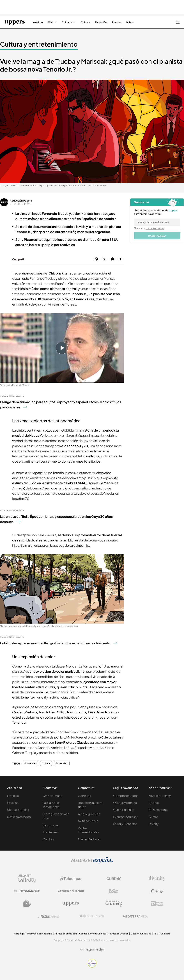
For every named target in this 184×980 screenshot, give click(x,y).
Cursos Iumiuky (124, 810)
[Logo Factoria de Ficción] (70, 891)
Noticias (13, 796)
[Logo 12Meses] (157, 904)
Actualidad (30, 763)
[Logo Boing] (114, 891)
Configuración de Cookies (93, 934)
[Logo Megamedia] (94, 950)
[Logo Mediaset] (92, 862)
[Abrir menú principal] (178, 22)
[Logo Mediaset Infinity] (27, 879)
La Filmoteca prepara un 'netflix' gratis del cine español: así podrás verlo (59, 643)
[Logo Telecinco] (70, 879)
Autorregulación (89, 814)
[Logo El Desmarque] (27, 891)
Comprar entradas (126, 796)
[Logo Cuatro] (114, 879)
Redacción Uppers (21, 200)
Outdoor (49, 839)
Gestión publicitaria (141, 934)
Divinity (154, 824)
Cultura (46, 763)
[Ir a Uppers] (14, 22)
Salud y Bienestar (125, 824)
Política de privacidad (66, 934)
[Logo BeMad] (27, 904)
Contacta (85, 796)
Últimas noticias (18, 810)
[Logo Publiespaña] (92, 916)
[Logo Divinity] (157, 879)
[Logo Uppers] (70, 904)
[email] (157, 222)
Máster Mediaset (89, 839)
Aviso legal (19, 934)
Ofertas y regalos (125, 803)
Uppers (154, 803)
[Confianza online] (92, 967)
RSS (156, 934)
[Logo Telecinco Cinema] (114, 904)
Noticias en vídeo (19, 817)
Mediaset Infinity (160, 796)
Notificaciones (88, 821)
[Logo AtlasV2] (49, 916)
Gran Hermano (52, 796)
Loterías (13, 803)
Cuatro (153, 817)
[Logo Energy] (157, 891)
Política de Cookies (118, 934)
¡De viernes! (50, 832)
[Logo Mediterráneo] (135, 916)
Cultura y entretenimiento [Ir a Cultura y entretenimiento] (39, 44)
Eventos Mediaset (125, 817)
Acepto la (150, 228)
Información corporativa (40, 934)
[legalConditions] (135, 228)
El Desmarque (158, 810)
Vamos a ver (51, 825)
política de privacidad (155, 228)
